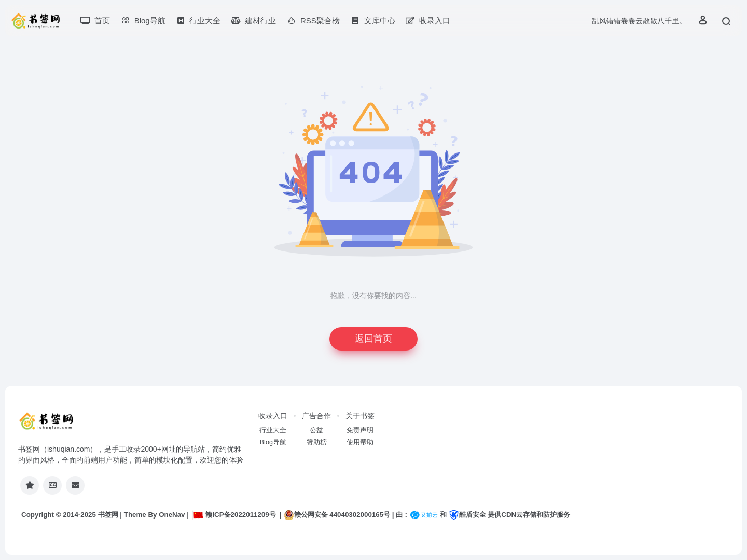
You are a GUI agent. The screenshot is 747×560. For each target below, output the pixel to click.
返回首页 (374, 339)
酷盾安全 (467, 515)
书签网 (108, 515)
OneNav (172, 515)
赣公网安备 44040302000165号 (337, 515)
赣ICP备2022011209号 (234, 515)
